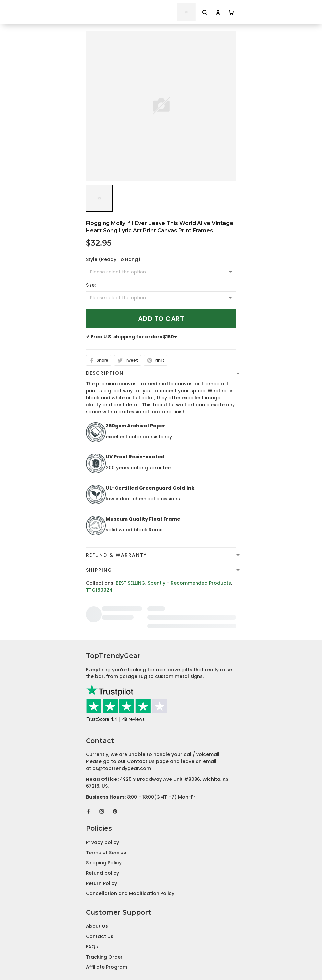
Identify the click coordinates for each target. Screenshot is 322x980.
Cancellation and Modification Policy (130, 848)
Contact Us (100, 891)
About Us (97, 881)
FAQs (92, 901)
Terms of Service (106, 807)
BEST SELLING (130, 583)
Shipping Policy (104, 817)
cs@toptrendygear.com (122, 723)
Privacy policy (102, 797)
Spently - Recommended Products (189, 583)
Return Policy (101, 838)
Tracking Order (104, 912)
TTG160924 (99, 590)
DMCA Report (161, 951)
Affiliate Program (107, 922)
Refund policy (102, 828)
